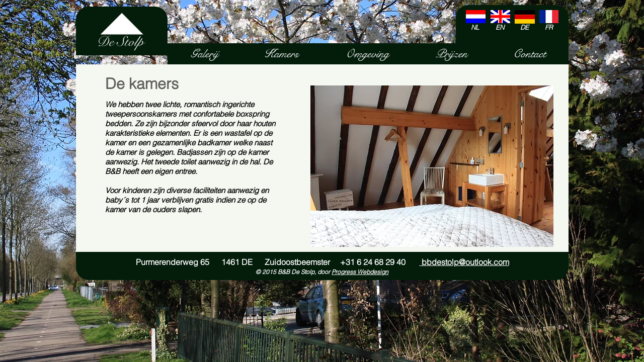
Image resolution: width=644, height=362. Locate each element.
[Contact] (530, 54)
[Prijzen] (451, 54)
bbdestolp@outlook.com (464, 262)
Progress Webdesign (360, 272)
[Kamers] (281, 54)
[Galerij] (204, 54)
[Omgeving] (367, 54)
